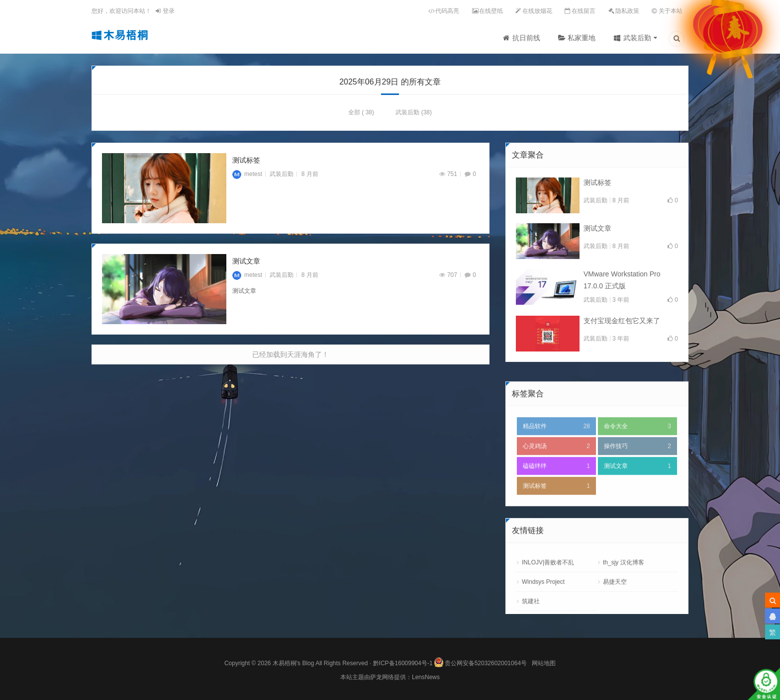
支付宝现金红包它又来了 (622, 323)
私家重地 (582, 38)
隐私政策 (627, 11)
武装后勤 (637, 38)
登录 (165, 11)
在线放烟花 (537, 11)
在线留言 (584, 11)
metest (247, 176)
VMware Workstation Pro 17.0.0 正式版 (622, 282)
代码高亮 (447, 11)
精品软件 (556, 461)
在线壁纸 (491, 11)
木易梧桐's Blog (294, 663)
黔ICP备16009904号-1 (403, 663)
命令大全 (637, 461)
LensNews (426, 677)
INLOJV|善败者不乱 (548, 597)
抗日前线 (526, 38)
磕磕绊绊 (556, 501)
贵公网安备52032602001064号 (480, 661)
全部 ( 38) (361, 115)
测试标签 (246, 163)
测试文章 (246, 263)
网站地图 (544, 663)
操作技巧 (637, 481)
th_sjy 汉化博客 (624, 597)
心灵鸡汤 (556, 481)
